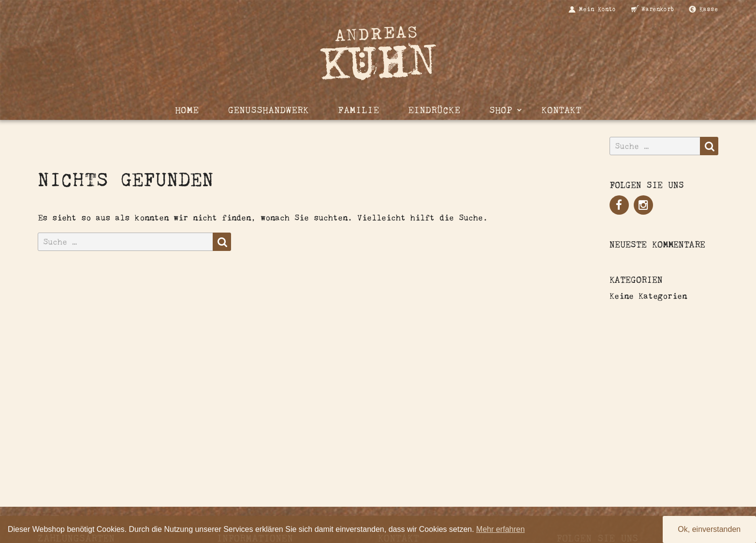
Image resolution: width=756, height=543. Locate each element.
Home (187, 110)
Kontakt (561, 110)
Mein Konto (597, 9)
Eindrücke (434, 110)
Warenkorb (658, 9)
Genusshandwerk (268, 110)
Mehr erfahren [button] (501, 529)
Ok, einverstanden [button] (709, 529)
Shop (501, 110)
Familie (358, 110)
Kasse (709, 9)
